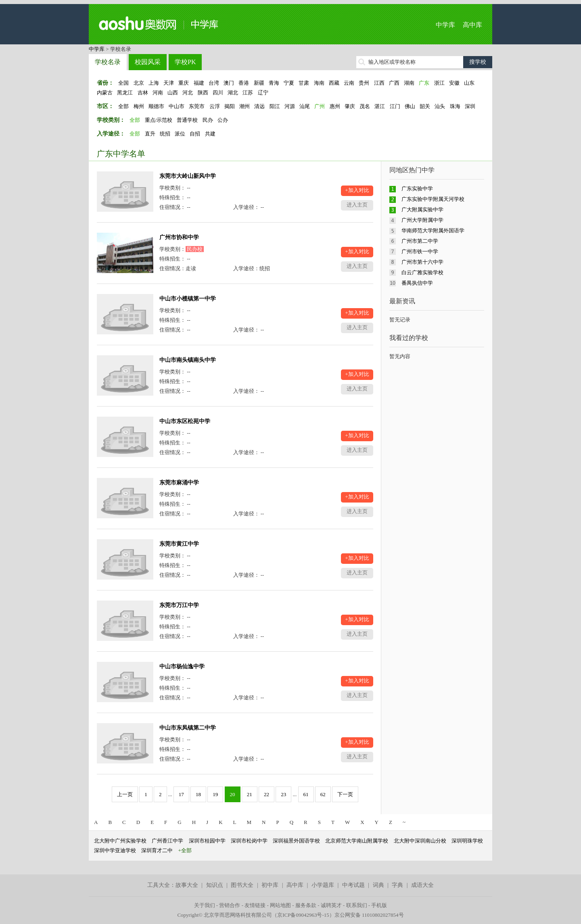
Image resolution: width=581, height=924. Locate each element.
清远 (259, 106)
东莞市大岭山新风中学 (188, 176)
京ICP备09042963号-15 (303, 915)
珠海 (455, 106)
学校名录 (108, 62)
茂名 (365, 106)
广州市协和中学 (179, 237)
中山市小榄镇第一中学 (188, 299)
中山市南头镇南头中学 (188, 360)
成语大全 (422, 885)
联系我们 (357, 905)
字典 (397, 885)
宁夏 (289, 83)
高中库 (472, 25)
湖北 (233, 93)
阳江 (275, 106)
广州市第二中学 (420, 241)
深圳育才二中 (157, 850)
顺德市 (156, 106)
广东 (424, 83)
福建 (199, 83)
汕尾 (305, 106)
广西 (394, 83)
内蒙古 (105, 93)
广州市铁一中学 (420, 251)
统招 (165, 134)
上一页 (125, 794)
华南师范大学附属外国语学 (433, 230)
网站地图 (280, 905)
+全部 (185, 850)
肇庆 (350, 106)
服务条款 (306, 905)
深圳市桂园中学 (207, 841)
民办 (208, 120)
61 (306, 794)
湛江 (380, 106)
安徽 (454, 83)
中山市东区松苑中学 (185, 421)
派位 (180, 134)
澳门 (229, 83)
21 (250, 794)
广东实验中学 (417, 189)
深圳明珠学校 (467, 841)
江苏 (248, 93)
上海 (154, 83)
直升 (150, 134)
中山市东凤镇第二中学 (188, 728)
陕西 (203, 93)
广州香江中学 (167, 841)
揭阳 (230, 106)
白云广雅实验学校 (422, 272)
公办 (223, 120)
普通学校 (187, 120)
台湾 (214, 83)
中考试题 (353, 885)
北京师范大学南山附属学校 (357, 841)
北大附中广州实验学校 (120, 841)
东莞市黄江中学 (179, 544)
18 (198, 794)
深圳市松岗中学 (249, 841)
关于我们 (205, 905)
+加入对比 (357, 190)
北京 (139, 83)
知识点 (215, 885)
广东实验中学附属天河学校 (433, 199)
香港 (244, 83)
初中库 (270, 885)
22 (266, 794)
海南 (319, 83)
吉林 (143, 93)
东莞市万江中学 (179, 605)
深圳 (470, 106)
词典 (378, 885)
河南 (158, 93)
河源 (290, 106)
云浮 (215, 106)
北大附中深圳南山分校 (420, 841)
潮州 (245, 106)
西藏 (334, 83)
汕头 (440, 106)
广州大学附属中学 (422, 220)
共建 (210, 134)
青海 (274, 83)
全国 (123, 83)
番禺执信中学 (417, 283)
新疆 (259, 83)
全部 (123, 106)
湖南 (409, 83)
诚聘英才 (331, 905)
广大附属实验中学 (422, 210)
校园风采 (148, 62)
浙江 (439, 83)
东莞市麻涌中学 (179, 483)
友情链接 (255, 905)
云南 (349, 83)
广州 (320, 106)
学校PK (185, 62)
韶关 (425, 106)
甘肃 (304, 83)
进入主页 (357, 205)
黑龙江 (125, 93)
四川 (218, 93)
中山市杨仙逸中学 (182, 666)
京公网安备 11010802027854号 (369, 915)
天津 (169, 83)
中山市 (177, 106)
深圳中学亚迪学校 (115, 850)
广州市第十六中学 (422, 262)
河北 (188, 93)
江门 (395, 106)
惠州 (335, 106)
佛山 (410, 106)
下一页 (345, 794)
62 (323, 794)
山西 (173, 93)
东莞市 (197, 106)
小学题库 (323, 885)
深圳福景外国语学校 (296, 841)
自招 (195, 134)
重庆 (184, 83)
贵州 (364, 83)
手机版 (379, 905)
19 (215, 794)
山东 (469, 83)
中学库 (445, 25)
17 (181, 794)
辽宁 (263, 93)
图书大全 (242, 885)
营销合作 (230, 905)
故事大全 (187, 885)
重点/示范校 (159, 120)
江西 (379, 83)
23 (283, 794)
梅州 (139, 106)
